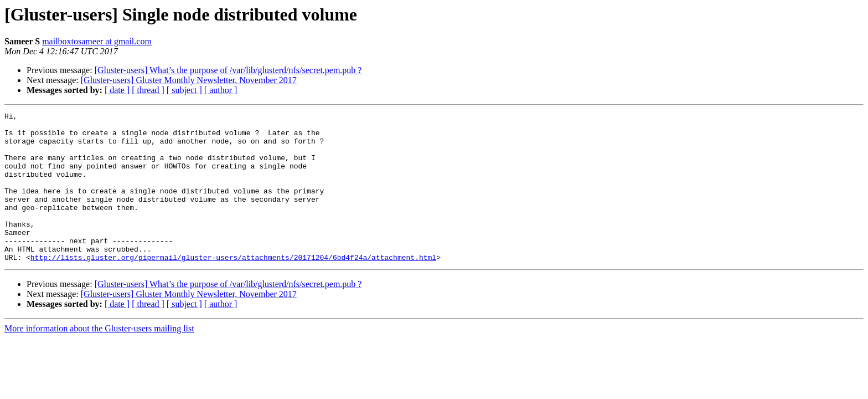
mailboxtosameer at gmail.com (97, 41)
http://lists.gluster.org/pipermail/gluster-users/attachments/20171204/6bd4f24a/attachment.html (233, 287)
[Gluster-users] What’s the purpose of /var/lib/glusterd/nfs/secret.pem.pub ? (228, 70)
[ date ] (117, 90)
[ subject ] (184, 90)
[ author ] (221, 90)
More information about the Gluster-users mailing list (99, 358)
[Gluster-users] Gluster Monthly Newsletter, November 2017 (189, 80)
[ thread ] (148, 90)
